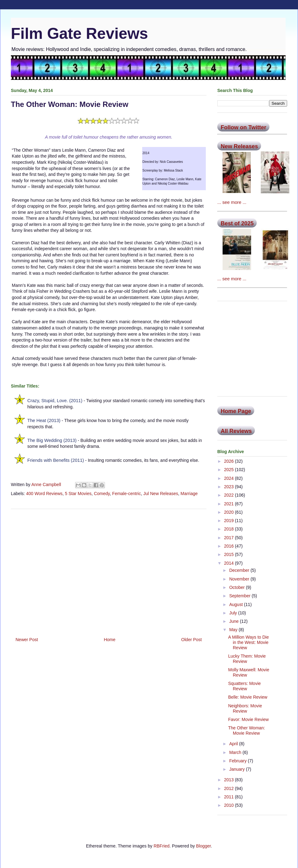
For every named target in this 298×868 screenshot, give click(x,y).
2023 (230, 487)
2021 (230, 504)
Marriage (189, 494)
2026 (230, 461)
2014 (230, 563)
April (234, 744)
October (237, 587)
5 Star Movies (78, 494)
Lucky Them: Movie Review (247, 659)
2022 (230, 495)
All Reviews (236, 431)
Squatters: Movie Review (244, 686)
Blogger (203, 846)
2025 (230, 470)
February (238, 761)
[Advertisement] (109, 571)
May (234, 630)
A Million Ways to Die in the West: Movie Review (248, 642)
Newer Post (27, 640)
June (234, 621)
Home (109, 640)
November (240, 579)
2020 (230, 512)
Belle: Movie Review (248, 697)
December (240, 570)
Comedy (102, 494)
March (236, 752)
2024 (230, 478)
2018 (230, 529)
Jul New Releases (161, 494)
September (240, 596)
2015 (230, 554)
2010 (230, 805)
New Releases (239, 146)
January (237, 769)
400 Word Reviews (44, 494)
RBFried (162, 846)
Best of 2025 (237, 223)
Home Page (236, 411)
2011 (230, 797)
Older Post (192, 640)
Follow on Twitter (244, 127)
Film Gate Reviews (79, 34)
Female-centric (126, 494)
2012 (230, 788)
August (236, 604)
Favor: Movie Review (248, 719)
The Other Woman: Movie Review (247, 730)
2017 (230, 538)
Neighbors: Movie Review (245, 708)
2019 (230, 521)
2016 (230, 546)
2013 (230, 780)
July (234, 613)
